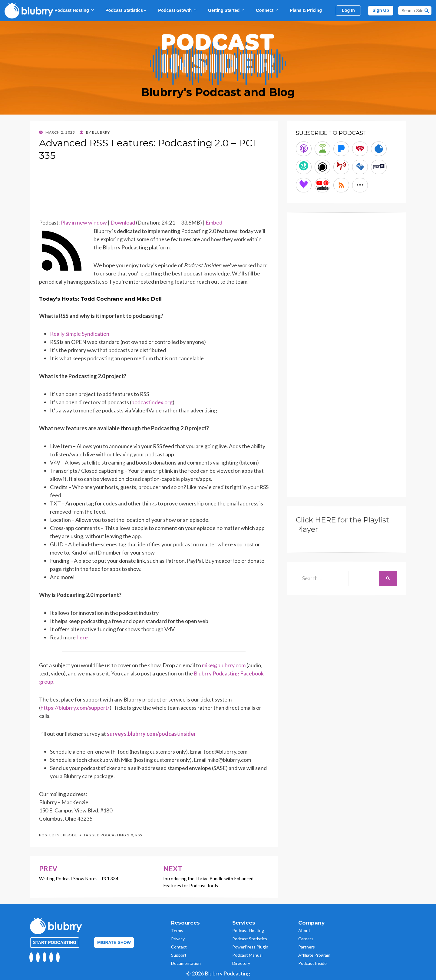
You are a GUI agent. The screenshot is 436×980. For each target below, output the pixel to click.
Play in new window (84, 222)
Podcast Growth (178, 10)
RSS (139, 835)
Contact (179, 947)
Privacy (178, 939)
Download (123, 222)
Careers (306, 939)
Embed (214, 222)
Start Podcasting (55, 942)
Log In (348, 10)
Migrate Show (114, 942)
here (82, 637)
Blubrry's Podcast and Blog (218, 92)
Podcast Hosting (74, 10)
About (304, 930)
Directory (241, 963)
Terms (177, 930)
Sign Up (381, 10)
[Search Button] (427, 11)
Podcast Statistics (126, 10)
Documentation (186, 963)
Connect (267, 10)
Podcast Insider (313, 963)
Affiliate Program (314, 955)
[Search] (415, 11)
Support (179, 955)
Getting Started (226, 10)
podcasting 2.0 (117, 835)
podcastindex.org (152, 402)
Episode (69, 835)
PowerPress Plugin (250, 947)
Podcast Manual (247, 955)
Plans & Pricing (306, 10)
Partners (307, 947)
